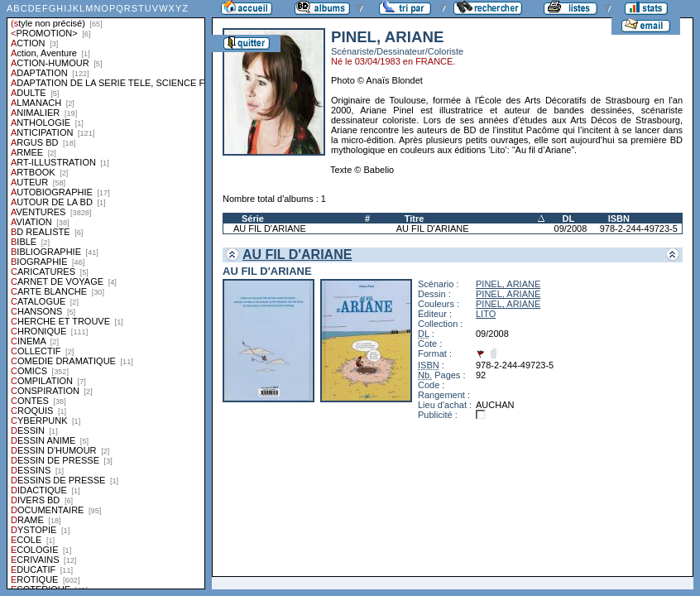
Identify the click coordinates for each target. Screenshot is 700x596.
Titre (415, 219)
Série (253, 219)
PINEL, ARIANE (508, 284)
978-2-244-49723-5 (639, 228)
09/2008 (571, 228)
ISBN (619, 219)
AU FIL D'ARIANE (270, 228)
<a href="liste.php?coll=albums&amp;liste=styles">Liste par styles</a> (106, 295)
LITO (486, 314)
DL (569, 219)
